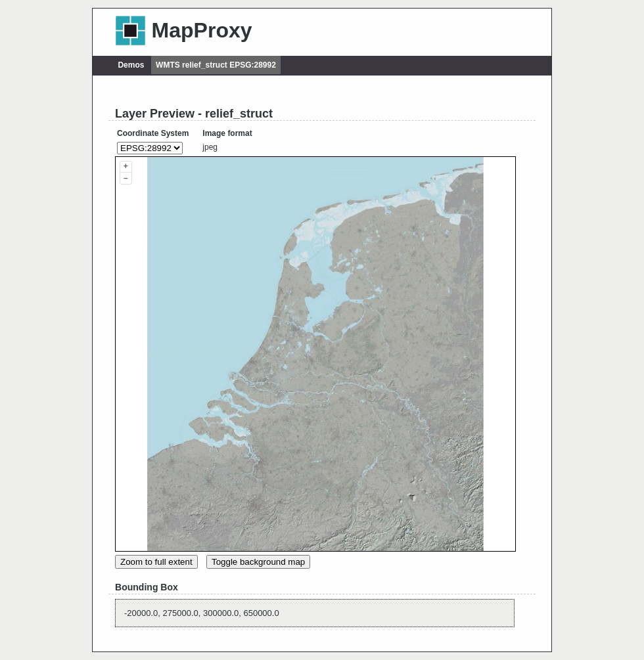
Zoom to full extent (156, 562)
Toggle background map (258, 562)
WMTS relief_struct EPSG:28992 (216, 65)
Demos (131, 65)
